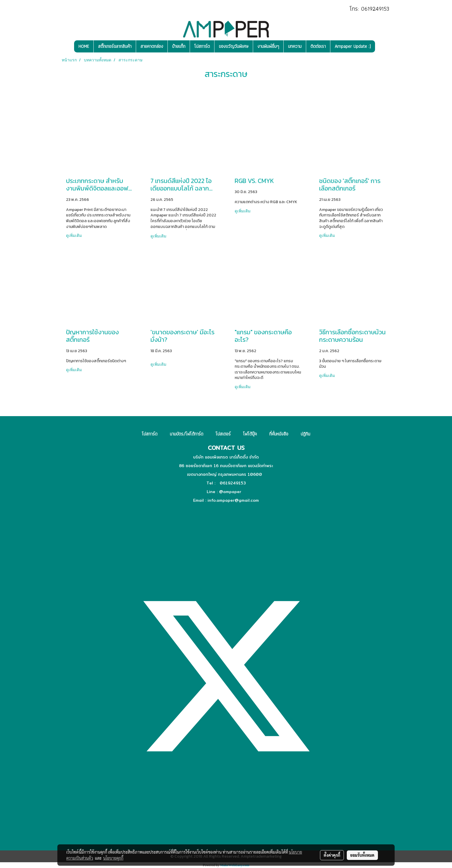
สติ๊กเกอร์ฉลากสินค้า (115, 46)
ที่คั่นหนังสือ (279, 434)
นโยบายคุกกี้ (113, 858)
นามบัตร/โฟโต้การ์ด (187, 434)
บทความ (295, 46)
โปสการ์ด (202, 46)
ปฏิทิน (305, 434)
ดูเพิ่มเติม (75, 235)
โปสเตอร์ (223, 434)
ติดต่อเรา (318, 46)
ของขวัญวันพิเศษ (234, 46)
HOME (84, 46)
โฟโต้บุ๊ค (250, 434)
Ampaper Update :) (353, 46)
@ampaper (230, 492)
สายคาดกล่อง (152, 46)
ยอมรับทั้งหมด (362, 855)
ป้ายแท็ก (179, 46)
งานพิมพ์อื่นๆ (268, 46)
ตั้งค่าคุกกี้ (332, 855)
